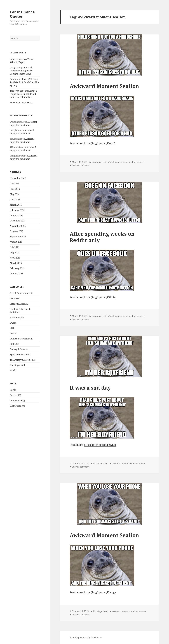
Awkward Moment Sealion (104, 86)
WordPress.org (17, 406)
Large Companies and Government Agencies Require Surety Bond (21, 71)
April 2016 (15, 199)
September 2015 (18, 237)
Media (13, 333)
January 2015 (17, 274)
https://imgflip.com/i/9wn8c (100, 445)
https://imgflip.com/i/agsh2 (100, 143)
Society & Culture (19, 349)
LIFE (12, 328)
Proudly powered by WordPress (86, 638)
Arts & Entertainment (21, 293)
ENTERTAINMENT (19, 304)
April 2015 (15, 258)
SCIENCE (14, 344)
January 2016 (17, 215)
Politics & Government (21, 339)
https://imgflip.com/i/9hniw (100, 297)
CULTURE (15, 298)
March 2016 (16, 205)
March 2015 (16, 263)
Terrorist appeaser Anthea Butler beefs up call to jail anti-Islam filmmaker (23, 94)
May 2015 (15, 252)
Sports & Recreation (20, 355)
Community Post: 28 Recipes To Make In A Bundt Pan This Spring (24, 82)
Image (13, 323)
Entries (16, 395)
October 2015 (17, 231)
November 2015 (18, 226)
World (13, 370)
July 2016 (15, 184)
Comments (17, 401)
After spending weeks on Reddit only (102, 237)
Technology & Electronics (23, 360)
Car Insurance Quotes (22, 14)
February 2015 (17, 268)
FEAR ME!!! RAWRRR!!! (22, 102)
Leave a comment (81, 165)
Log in (13, 390)
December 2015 (18, 221)
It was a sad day (90, 388)
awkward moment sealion (123, 162)
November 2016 (18, 178)
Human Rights (17, 318)
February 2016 (17, 210)
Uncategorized (17, 365)
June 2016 (15, 189)
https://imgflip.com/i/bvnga (100, 592)
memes (141, 162)
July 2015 (15, 247)
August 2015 (16, 242)
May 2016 (15, 194)
